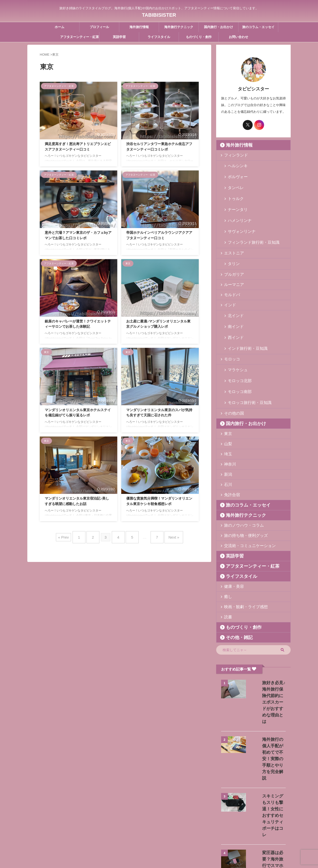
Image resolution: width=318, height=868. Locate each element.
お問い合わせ (238, 37)
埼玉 (227, 411)
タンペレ (234, 181)
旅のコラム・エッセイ (258, 27)
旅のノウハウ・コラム (240, 483)
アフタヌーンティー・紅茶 (79, 37)
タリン (232, 241)
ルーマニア (232, 262)
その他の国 (232, 371)
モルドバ (230, 272)
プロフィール (99, 27)
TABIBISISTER (159, 14)
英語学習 (119, 37)
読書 (227, 574)
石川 (227, 442)
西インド (234, 308)
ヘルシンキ (235, 165)
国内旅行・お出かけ (219, 27)
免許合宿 (230, 452)
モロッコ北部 (237, 344)
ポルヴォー (235, 173)
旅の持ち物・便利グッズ (241, 493)
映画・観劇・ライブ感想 (241, 564)
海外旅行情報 (139, 27)
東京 (227, 391)
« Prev (71, 535)
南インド (234, 300)
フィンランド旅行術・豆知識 (248, 221)
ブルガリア (232, 252)
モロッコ (230, 326)
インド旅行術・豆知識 (243, 316)
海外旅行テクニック (179, 27)
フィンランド (233, 155)
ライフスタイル (159, 37)
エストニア (232, 231)
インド (228, 282)
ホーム (60, 27)
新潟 (227, 432)
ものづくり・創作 (199, 37)
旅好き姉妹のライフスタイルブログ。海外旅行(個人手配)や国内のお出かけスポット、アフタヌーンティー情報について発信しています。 (159, 845)
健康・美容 (232, 544)
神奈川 (228, 421)
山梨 (227, 401)
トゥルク (234, 189)
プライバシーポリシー (182, 835)
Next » (168, 535)
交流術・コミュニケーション (245, 503)
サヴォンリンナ (239, 213)
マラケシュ (235, 336)
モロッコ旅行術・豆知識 (245, 360)
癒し (227, 554)
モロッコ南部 (237, 352)
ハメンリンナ (237, 205)
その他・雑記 (235, 595)
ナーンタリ (235, 197)
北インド (234, 292)
